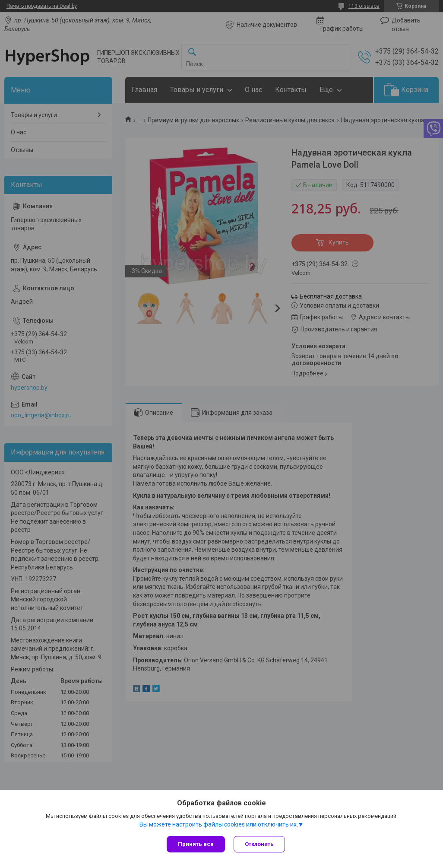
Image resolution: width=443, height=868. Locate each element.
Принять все (196, 844)
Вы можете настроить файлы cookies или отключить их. (219, 824)
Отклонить (259, 844)
